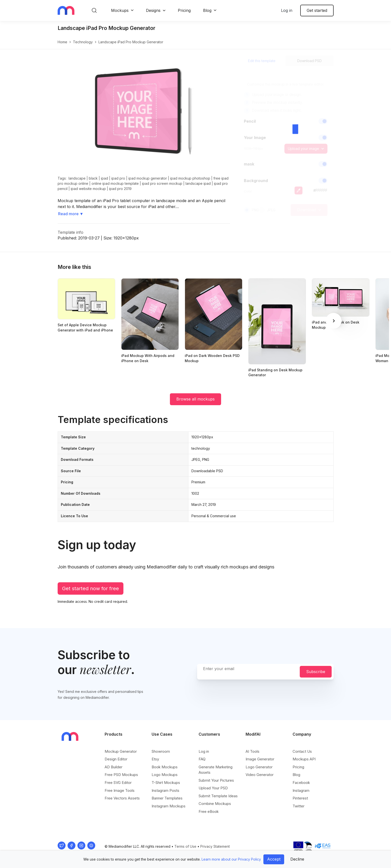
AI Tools (253, 751)
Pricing (184, 10)
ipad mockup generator (148, 178)
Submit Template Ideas (218, 796)
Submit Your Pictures (216, 780)
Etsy (155, 759)
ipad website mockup (88, 189)
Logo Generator (259, 767)
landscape (77, 178)
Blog (207, 10)
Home (62, 42)
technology (83, 42)
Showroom (161, 751)
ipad (104, 178)
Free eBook (209, 811)
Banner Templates (167, 798)
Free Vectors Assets (122, 798)
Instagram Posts (165, 790)
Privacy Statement (215, 846)
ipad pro (118, 178)
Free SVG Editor (118, 783)
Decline (297, 859)
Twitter (299, 806)
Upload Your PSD (213, 788)
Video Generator (260, 775)
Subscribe (316, 672)
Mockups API (304, 759)
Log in (287, 10)
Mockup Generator (121, 751)
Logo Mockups (165, 775)
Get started (317, 10)
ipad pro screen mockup (162, 183)
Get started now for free (91, 588)
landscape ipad (198, 183)
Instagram (301, 790)
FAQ (202, 759)
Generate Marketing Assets (216, 770)
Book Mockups (165, 767)
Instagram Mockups (169, 806)
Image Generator (260, 759)
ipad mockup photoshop (190, 178)
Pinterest (300, 798)
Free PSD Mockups (121, 775)
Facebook (301, 783)
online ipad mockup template (115, 183)
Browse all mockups (195, 399)
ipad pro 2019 (120, 189)
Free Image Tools (120, 790)
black (93, 178)
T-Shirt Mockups (166, 783)
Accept (274, 859)
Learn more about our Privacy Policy (231, 859)
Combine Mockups (215, 804)
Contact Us (302, 751)
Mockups (120, 10)
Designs (153, 10)
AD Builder (114, 767)
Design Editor (116, 759)
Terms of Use (185, 846)
